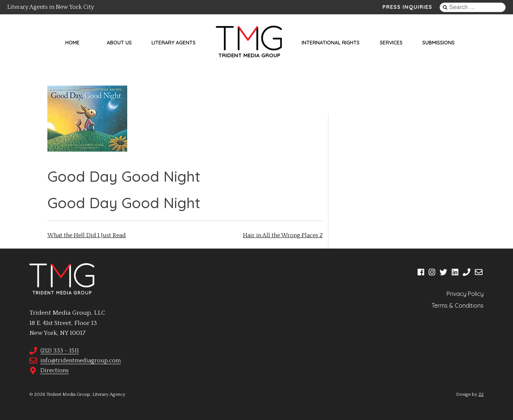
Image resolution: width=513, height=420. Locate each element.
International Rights (331, 43)
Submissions (439, 43)
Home (72, 43)
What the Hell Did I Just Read (87, 235)
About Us (119, 43)
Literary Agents (174, 43)
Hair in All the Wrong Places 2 (283, 235)
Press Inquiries (407, 7)
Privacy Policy (465, 294)
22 (481, 394)
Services (391, 43)
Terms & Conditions (458, 305)
